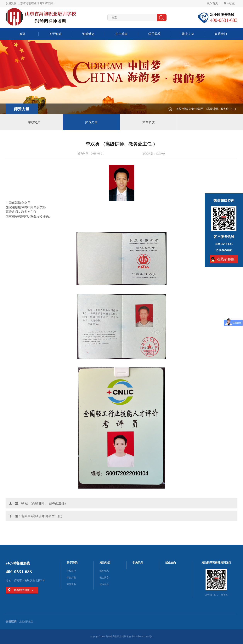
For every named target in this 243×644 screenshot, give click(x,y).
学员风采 (155, 34)
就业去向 (188, 34)
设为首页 (212, 3)
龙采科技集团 (26, 622)
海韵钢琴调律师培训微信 (216, 563)
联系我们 (221, 34)
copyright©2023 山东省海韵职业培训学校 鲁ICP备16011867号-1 (121, 636)
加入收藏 (229, 3)
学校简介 (34, 122)
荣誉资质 (149, 122)
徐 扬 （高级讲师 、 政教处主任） (44, 503)
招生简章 (121, 34)
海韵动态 (88, 34)
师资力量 (189, 109)
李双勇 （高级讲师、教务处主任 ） (216, 109)
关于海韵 (55, 34)
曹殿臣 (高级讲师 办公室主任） (43, 516)
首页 (22, 34)
